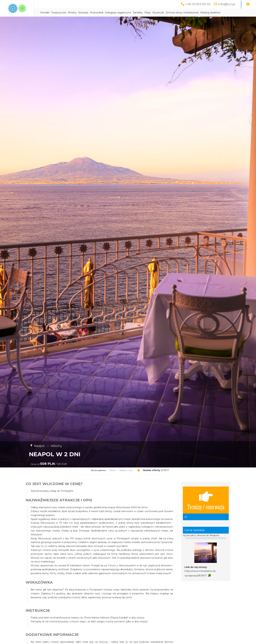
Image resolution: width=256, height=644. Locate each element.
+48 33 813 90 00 (197, 4)
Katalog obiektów (236, 13)
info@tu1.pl (227, 4)
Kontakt (70, 13)
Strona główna (98, 470)
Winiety (97, 13)
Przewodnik (122, 13)
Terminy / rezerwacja (206, 500)
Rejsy (173, 13)
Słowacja (108, 13)
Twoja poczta (84, 13)
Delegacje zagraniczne (143, 13)
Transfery (163, 13)
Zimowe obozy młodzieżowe (207, 13)
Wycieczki (183, 13)
